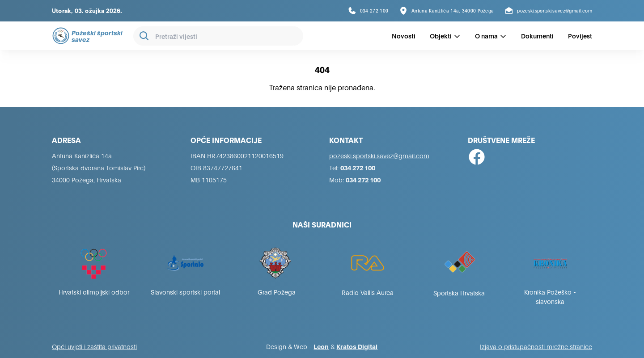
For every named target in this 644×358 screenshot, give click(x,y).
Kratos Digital (357, 346)
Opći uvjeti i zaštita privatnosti (94, 346)
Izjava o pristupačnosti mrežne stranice (536, 346)
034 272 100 (358, 167)
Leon (321, 346)
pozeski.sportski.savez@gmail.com (379, 155)
